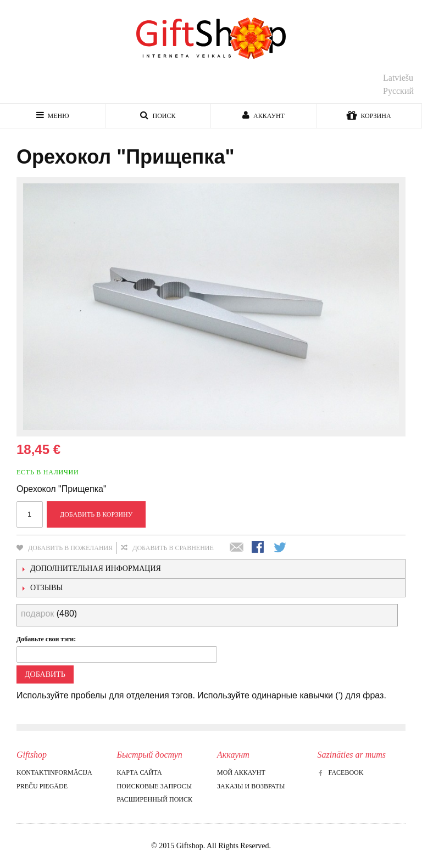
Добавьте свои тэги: (46, 639)
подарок (37, 614)
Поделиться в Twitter (281, 548)
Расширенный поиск (155, 799)
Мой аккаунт (241, 772)
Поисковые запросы (155, 786)
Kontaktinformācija (54, 772)
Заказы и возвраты (251, 786)
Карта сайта (140, 772)
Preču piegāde (42, 786)
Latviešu (398, 78)
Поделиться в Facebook (259, 548)
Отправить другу (237, 548)
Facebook (341, 772)
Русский (398, 91)
